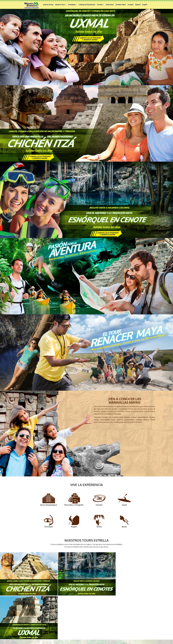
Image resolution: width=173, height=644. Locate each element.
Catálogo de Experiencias (87, 4)
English (145, 4)
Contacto (130, 4)
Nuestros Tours (61, 4)
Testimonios (110, 4)
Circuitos (100, 4)
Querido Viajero (121, 4)
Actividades (72, 4)
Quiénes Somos (48, 4)
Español (138, 4)
